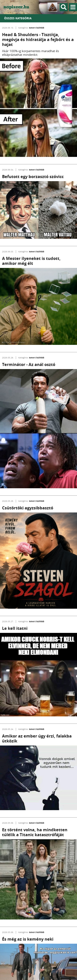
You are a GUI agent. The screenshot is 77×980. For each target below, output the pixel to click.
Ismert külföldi (37, 28)
